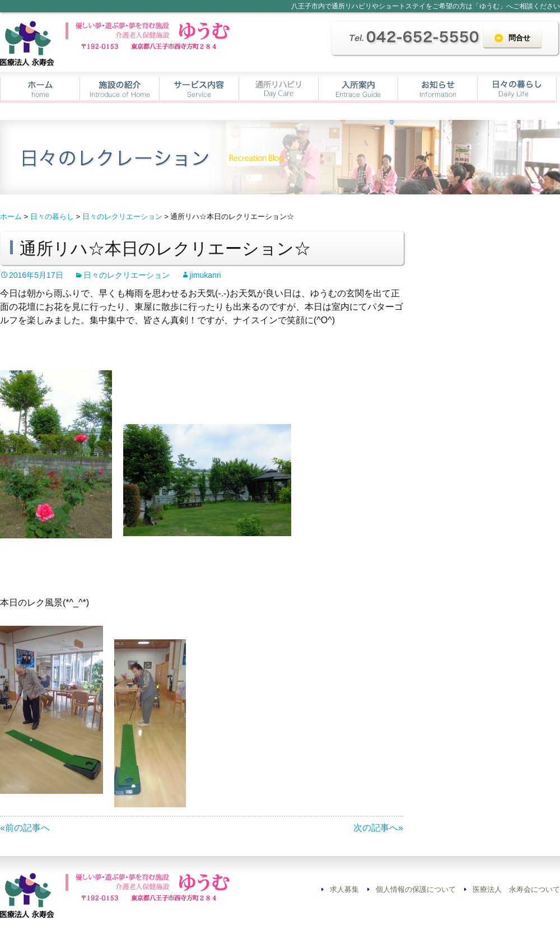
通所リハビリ (279, 90)
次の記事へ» (378, 828)
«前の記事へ (25, 828)
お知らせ (438, 90)
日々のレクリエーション (127, 275)
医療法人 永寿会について (516, 889)
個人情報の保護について (416, 889)
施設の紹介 (120, 90)
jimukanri (206, 275)
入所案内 (358, 90)
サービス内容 (199, 90)
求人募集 (344, 889)
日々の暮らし (517, 90)
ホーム (40, 90)
